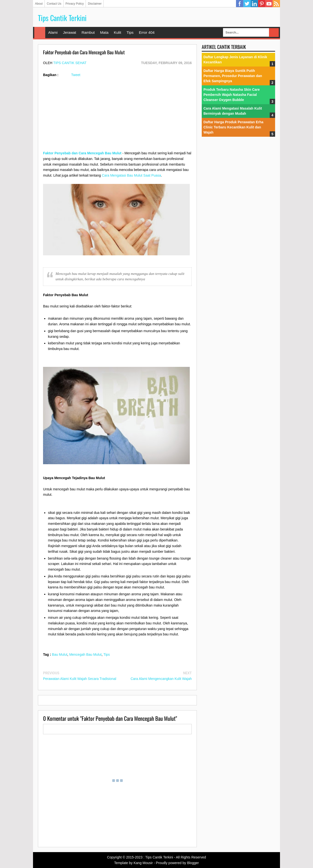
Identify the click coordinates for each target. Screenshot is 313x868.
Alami (53, 32)
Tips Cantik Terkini (62, 18)
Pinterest (262, 4)
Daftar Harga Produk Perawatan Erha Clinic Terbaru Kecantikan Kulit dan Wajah (233, 127)
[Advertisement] (117, 116)
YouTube (269, 4)
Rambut (88, 32)
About (39, 4)
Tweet (76, 75)
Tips (130, 32)
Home (40, 33)
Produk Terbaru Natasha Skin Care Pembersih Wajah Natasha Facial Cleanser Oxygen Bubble (232, 95)
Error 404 (147, 32)
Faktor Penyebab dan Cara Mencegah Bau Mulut (82, 153)
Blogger (193, 863)
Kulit (117, 32)
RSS (276, 4)
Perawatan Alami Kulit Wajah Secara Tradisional (80, 679)
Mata (104, 32)
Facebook (240, 4)
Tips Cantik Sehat (70, 63)
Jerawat (69, 32)
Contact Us (54, 4)
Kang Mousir (143, 863)
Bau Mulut (60, 654)
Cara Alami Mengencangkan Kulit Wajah (161, 679)
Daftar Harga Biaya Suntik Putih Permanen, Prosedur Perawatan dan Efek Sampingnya (233, 76)
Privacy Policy (75, 4)
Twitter (247, 4)
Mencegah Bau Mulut (85, 654)
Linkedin (254, 4)
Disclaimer (95, 4)
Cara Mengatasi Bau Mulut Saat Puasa (131, 175)
